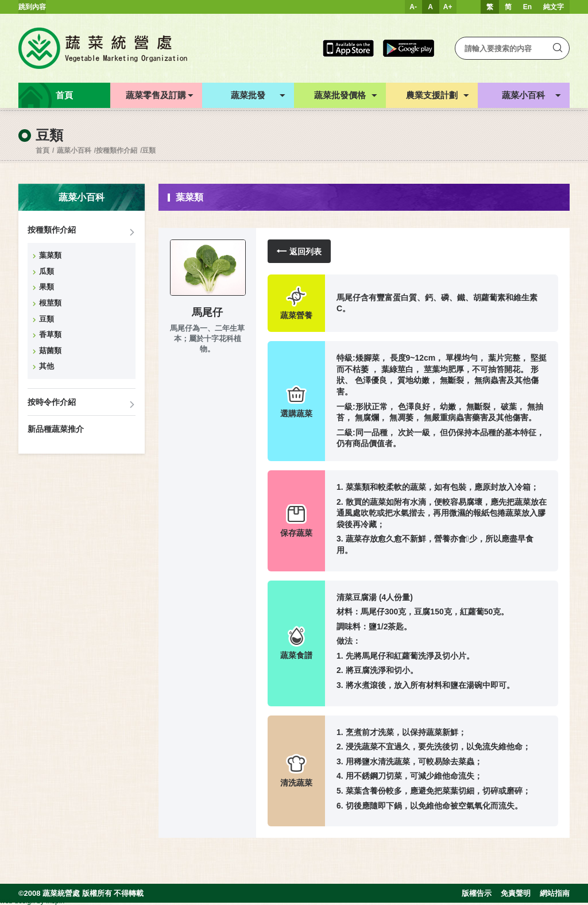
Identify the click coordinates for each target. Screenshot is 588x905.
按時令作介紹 (52, 402)
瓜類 (47, 271)
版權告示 (477, 893)
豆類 (149, 150)
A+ (448, 7)
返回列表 (299, 251)
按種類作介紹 (117, 150)
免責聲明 (516, 893)
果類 (47, 287)
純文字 (554, 7)
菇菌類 (50, 351)
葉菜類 (50, 255)
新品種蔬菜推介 (56, 429)
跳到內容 (32, 7)
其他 (47, 366)
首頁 (42, 150)
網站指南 (555, 893)
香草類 (50, 334)
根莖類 (50, 303)
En (527, 7)
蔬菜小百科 (74, 150)
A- (413, 7)
